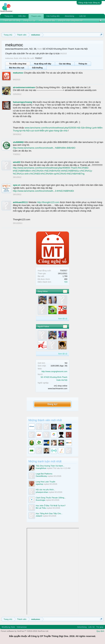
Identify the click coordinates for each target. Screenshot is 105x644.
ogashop (39, 484)
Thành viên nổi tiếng (12, 20)
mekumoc (18, 73)
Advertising (69, 16)
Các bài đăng (65, 64)
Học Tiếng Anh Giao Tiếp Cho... (49, 513)
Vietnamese (22, 627)
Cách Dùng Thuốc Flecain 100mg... (51, 498)
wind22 (17, 162)
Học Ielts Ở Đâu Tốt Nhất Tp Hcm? (51, 506)
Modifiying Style (8, 627)
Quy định (100, 631)
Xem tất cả (63, 319)
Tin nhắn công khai (18, 64)
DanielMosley (41, 476)
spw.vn (17, 185)
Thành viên (36, 16)
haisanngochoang (22, 102)
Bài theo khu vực (17, 68)
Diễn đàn (22, 16)
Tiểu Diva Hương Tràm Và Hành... (50, 466)
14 (65, 291)
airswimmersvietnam (24, 87)
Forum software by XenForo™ (25, 631)
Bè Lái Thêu (41, 508)
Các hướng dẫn (53, 16)
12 (65, 326)
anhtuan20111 (20, 202)
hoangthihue (41, 468)
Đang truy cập (30, 20)
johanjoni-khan (42, 492)
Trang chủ (9, 16)
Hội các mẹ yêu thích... (46, 490)
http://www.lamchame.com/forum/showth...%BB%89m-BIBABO (44, 148)
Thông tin (83, 64)
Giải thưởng (37, 68)
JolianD (39, 516)
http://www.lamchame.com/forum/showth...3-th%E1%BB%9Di (43, 191)
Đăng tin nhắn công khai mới (71, 20)
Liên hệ (82, 16)
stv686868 (18, 142)
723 (66, 282)
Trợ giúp (100, 627)
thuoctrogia (40, 500)
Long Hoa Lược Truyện (46, 482)
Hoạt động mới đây (43, 64)
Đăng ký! (52, 404)
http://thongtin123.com (48, 202)
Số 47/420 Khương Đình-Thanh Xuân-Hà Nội (65, 49)
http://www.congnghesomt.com (54, 371)
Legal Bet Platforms (44, 474)
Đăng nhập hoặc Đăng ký (89, 3)
